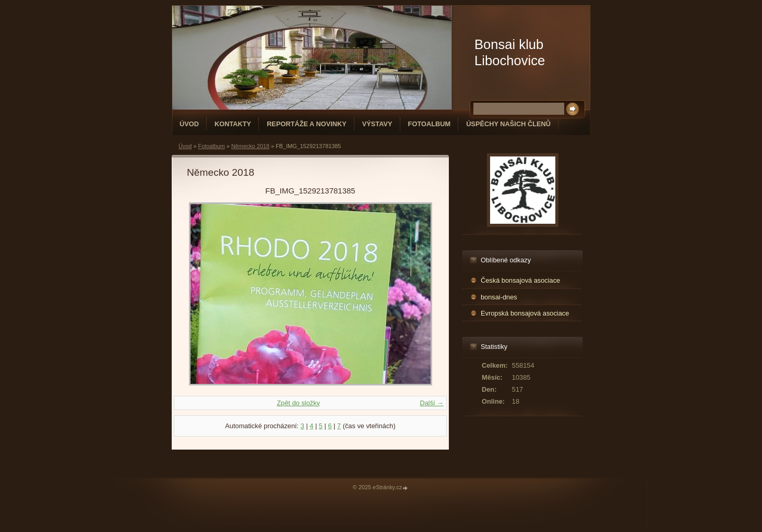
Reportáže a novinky (307, 124)
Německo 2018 (250, 146)
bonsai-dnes (499, 297)
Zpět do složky (298, 403)
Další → (432, 403)
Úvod (189, 124)
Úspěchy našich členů (508, 124)
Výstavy (377, 124)
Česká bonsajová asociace (520, 280)
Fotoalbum (430, 124)
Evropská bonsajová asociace (525, 313)
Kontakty (233, 124)
